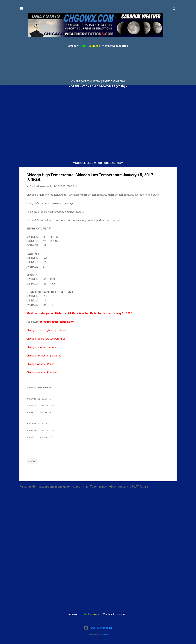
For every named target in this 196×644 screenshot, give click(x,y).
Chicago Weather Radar (40, 364)
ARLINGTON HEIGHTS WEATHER (98, 64)
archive (32, 463)
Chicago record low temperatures (46, 339)
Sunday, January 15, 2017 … (80, 313)
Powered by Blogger (98, 628)
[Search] (174, 10)
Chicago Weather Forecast (42, 373)
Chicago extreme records (41, 347)
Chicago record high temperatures (46, 330)
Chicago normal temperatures (44, 356)
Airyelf (106, 635)
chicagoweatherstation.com (57, 322)
